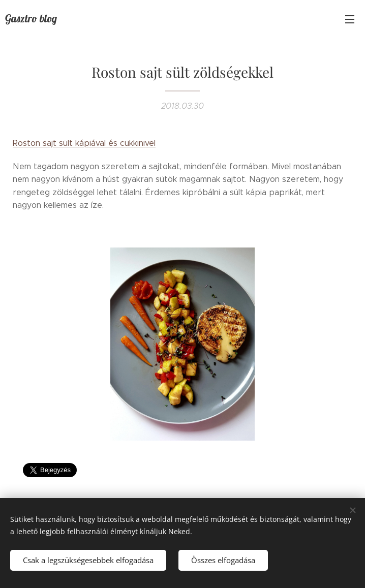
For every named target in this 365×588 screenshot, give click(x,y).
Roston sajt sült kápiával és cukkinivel (84, 143)
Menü (350, 19)
